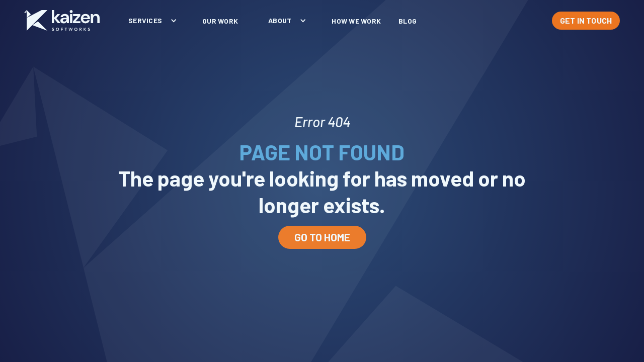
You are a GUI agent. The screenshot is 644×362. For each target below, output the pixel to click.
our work (220, 21)
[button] (150, 21)
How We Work (356, 21)
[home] (62, 21)
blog (408, 21)
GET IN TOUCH (586, 20)
